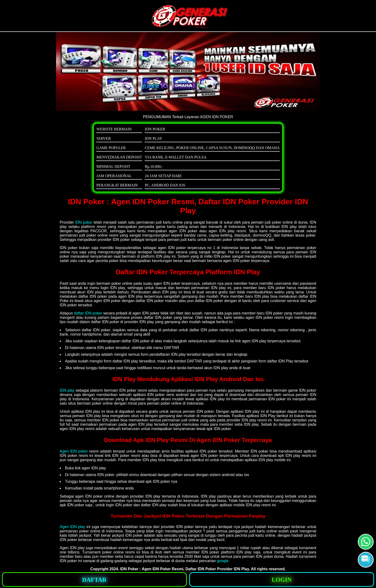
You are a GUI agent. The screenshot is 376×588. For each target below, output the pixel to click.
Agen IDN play (72, 527)
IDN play (67, 390)
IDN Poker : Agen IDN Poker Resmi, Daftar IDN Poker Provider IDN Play (185, 569)
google (223, 561)
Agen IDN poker (74, 451)
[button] (366, 560)
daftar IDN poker (88, 313)
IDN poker (84, 222)
